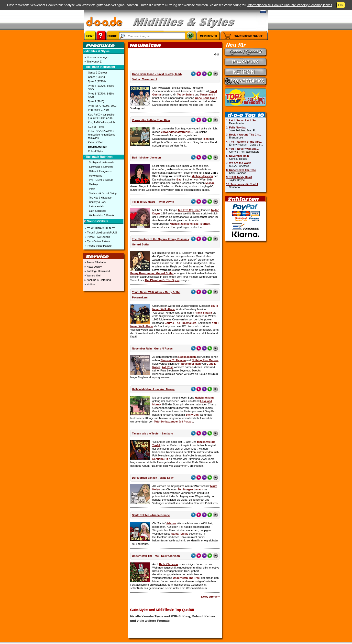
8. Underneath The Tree (241, 170)
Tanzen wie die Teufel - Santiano (153, 433)
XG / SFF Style (96, 127)
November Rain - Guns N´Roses (152, 348)
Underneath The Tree (186, 578)
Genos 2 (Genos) (97, 73)
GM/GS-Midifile (98, 147)
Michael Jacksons (181, 224)
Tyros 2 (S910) (96, 101)
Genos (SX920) (96, 77)
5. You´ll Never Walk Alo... (242, 149)
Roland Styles (96, 151)
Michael (210, 183)
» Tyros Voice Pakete (97, 241)
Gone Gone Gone (206, 98)
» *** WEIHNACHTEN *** (99, 228)
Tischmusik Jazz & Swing (103, 193)
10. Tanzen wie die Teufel (242, 184)
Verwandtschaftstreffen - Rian (151, 120)
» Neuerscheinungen (96, 57)
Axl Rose (168, 367)
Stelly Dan (192, 415)
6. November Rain (237, 156)
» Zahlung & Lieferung (97, 280)
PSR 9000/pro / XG (99, 110)
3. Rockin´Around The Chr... (244, 135)
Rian (206, 139)
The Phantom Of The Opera (162, 280)
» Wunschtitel (92, 275)
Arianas (171, 523)
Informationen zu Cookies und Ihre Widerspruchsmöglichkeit (290, 5)
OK (341, 5)
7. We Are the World (239, 163)
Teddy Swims (185, 95)
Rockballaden (187, 357)
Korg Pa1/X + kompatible (102, 122)
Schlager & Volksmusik (101, 163)
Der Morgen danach (191, 489)
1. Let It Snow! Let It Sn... (242, 120)
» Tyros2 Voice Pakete (98, 246)
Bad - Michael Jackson (146, 158)
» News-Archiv (93, 267)
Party (92, 189)
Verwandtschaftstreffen (176, 132)
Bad (179, 179)
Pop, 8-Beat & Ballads (101, 180)
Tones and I (207, 95)
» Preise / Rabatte (95, 262)
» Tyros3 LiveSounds (97, 237)
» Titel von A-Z (93, 62)
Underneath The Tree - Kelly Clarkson (156, 556)
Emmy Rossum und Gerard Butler (152, 273)
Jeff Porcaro (186, 422)
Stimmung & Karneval (101, 167)
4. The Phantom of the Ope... (244, 142)
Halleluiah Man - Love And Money (153, 389)
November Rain (191, 364)
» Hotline (89, 284)
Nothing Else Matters (205, 360)
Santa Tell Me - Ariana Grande (151, 515)
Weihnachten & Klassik (101, 215)
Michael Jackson (202, 176)
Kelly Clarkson (168, 564)
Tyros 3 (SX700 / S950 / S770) (101, 95)
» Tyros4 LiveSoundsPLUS (100, 232)
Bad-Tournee (202, 224)
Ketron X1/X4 (95, 143)
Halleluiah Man (204, 398)
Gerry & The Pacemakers (180, 323)
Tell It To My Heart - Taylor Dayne (153, 202)
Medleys (93, 185)
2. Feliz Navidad (236, 127)
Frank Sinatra (203, 313)
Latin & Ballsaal (97, 211)
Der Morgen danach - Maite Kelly (153, 478)
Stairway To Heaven (173, 360)
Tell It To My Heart (189, 210)
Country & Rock (98, 202)
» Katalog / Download (97, 271)
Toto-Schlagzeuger (166, 422)
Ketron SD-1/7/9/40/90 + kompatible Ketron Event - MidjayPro (102, 135)
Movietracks (95, 176)
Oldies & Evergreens (100, 171)
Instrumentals (96, 206)
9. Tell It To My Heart (239, 177)
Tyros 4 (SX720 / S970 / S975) (101, 88)
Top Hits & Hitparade (100, 198)
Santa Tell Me (180, 534)
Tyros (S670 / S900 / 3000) (103, 106)
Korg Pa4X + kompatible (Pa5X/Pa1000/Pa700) (101, 116)
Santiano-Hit (160, 459)
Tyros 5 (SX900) (97, 81)
